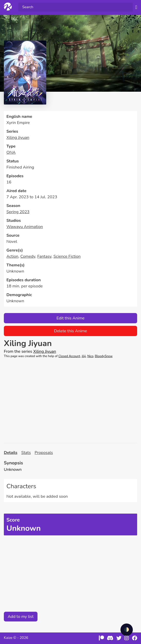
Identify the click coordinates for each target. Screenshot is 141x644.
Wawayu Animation (25, 227)
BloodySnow (104, 356)
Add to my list (21, 617)
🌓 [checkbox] (127, 630)
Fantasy (44, 256)
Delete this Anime (70, 331)
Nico (90, 356)
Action (12, 256)
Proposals (44, 453)
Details (11, 453)
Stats (26, 453)
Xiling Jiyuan (18, 138)
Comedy (28, 256)
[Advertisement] (70, 401)
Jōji (84, 356)
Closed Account (69, 356)
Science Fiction (67, 256)
